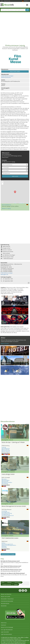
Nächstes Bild (28, 431)
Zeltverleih (4, 547)
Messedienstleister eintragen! (8, 554)
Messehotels (4, 606)
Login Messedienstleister (6, 634)
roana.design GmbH (8, 474)
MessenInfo (7, 5)
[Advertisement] (15, 27)
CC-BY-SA (28, 203)
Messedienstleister (5, 603)
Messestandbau (6, 480)
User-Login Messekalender (7, 630)
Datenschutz (4, 623)
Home (3, 582)
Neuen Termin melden (15, 71)
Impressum (3, 625)
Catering (4, 447)
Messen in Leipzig (6, 208)
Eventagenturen (6, 512)
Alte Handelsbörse (7, 205)
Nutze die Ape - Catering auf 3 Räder (13, 442)
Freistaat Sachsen (7, 585)
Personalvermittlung (7, 513)
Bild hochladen (5, 344)
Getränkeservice (6, 448)
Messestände (5, 481)
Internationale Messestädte (7, 601)
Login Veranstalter (5, 632)
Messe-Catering (5, 449)
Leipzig (16, 585)
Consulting (4, 511)
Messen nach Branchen (6, 594)
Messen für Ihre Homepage (7, 627)
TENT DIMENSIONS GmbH (10, 538)
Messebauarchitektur (7, 482)
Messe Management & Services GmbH (14, 506)
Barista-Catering (6, 452)
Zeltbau (4, 543)
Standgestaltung (6, 514)
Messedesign (5, 484)
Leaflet (15, 203)
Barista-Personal (6, 451)
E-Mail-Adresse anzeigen (7, 76)
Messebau (4, 479)
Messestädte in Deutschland (7, 599)
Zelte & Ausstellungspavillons (9, 545)
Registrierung (7, 1)
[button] (15, 192)
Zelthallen (4, 546)
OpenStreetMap (21, 203)
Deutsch (26, 1)
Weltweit (9, 582)
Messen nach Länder (6, 597)
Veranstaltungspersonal (8, 516)
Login (2, 1)
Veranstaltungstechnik (7, 544)
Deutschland (18, 582)
